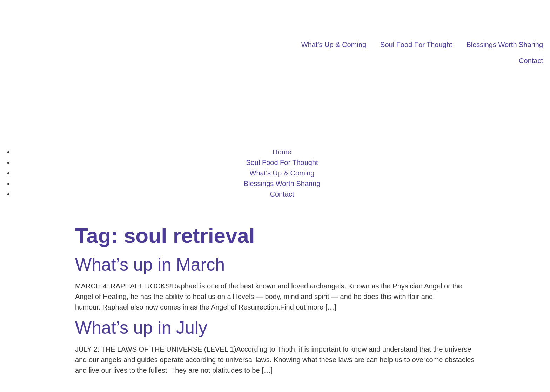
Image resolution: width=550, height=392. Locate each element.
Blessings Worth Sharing (505, 45)
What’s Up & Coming (334, 45)
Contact (531, 61)
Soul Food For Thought (416, 45)
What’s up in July (141, 328)
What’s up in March (150, 265)
